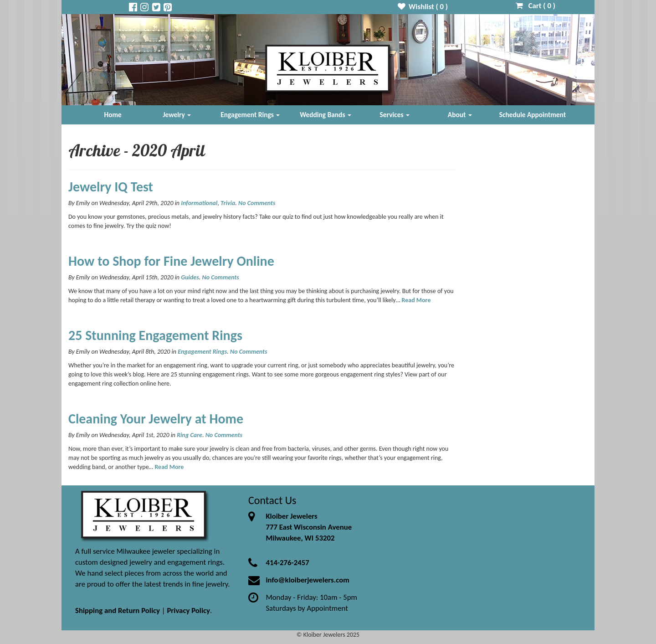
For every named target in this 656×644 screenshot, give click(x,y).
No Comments (257, 203)
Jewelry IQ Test (111, 187)
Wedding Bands (325, 115)
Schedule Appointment (533, 115)
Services (395, 115)
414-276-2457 (287, 563)
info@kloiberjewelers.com (307, 580)
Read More (416, 300)
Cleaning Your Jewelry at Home (156, 419)
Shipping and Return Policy (118, 611)
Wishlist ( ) (423, 7)
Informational (199, 203)
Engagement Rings (250, 115)
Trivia (228, 203)
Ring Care (190, 435)
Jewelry (177, 115)
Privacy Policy (188, 611)
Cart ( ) (536, 6)
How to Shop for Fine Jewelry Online (171, 261)
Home (113, 115)
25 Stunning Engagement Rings (155, 335)
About (460, 115)
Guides (190, 277)
